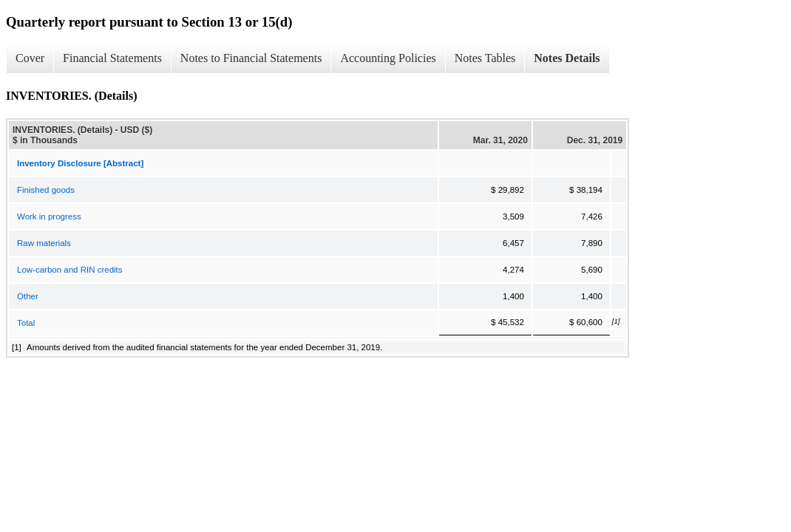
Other (28, 296)
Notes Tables (485, 58)
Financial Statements (112, 58)
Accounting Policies (388, 58)
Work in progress (49, 216)
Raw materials (44, 243)
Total (26, 323)
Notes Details (567, 58)
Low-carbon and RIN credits (70, 270)
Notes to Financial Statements (251, 58)
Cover (30, 58)
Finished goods (46, 190)
